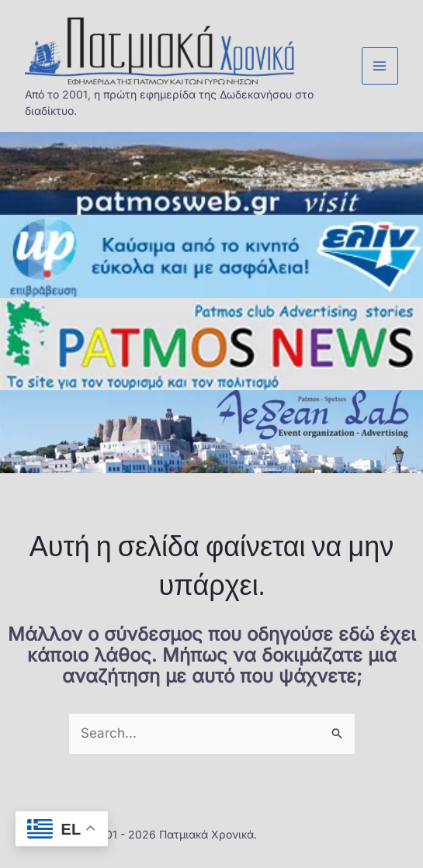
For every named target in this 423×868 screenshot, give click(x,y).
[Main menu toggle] (380, 66)
